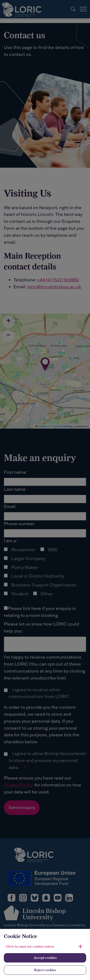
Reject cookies (45, 970)
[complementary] (11, 969)
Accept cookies (45, 958)
